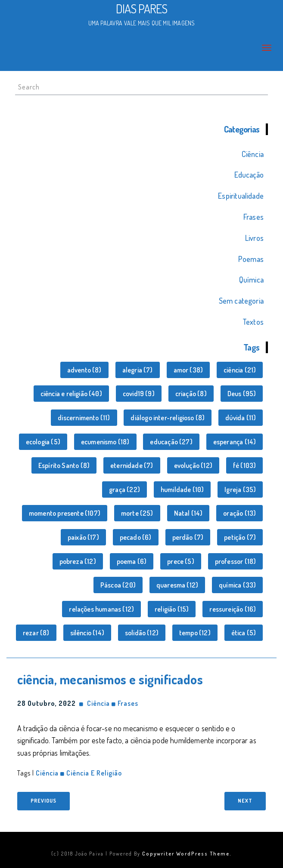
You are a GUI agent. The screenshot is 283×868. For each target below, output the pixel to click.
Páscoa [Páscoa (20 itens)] (118, 585)
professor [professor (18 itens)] (236, 561)
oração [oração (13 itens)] (239, 513)
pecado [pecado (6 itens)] (136, 537)
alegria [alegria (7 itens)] (138, 370)
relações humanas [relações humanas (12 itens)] (101, 609)
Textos (253, 322)
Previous (44, 801)
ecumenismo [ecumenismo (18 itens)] (105, 442)
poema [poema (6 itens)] (132, 561)
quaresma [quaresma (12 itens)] (177, 585)
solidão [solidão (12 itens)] (142, 633)
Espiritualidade (241, 196)
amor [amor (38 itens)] (188, 370)
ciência (47, 773)
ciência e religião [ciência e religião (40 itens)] (71, 394)
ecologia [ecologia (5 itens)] (43, 442)
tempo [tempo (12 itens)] (195, 633)
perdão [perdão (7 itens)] (188, 537)
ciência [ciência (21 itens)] (240, 370)
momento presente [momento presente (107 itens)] (65, 513)
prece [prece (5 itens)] (181, 561)
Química (251, 280)
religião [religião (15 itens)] (172, 609)
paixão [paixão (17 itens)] (83, 537)
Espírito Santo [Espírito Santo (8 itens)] (64, 465)
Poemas (251, 259)
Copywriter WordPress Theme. (187, 854)
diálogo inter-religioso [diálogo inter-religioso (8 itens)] (168, 418)
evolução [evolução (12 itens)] (193, 465)
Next (245, 801)
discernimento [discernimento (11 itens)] (84, 418)
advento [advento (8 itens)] (84, 370)
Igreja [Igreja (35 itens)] (240, 489)
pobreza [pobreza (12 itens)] (78, 561)
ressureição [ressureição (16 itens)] (233, 609)
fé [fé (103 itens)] (244, 465)
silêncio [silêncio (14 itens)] (87, 633)
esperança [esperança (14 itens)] (235, 442)
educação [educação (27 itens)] (171, 442)
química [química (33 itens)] (237, 585)
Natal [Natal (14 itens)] (188, 513)
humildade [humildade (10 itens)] (182, 489)
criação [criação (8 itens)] (191, 394)
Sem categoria (241, 301)
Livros (254, 238)
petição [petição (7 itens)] (240, 537)
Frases (253, 217)
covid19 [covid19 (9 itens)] (139, 394)
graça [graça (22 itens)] (124, 489)
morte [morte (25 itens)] (137, 513)
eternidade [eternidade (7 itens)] (132, 465)
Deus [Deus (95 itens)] (242, 394)
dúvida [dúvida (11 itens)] (241, 418)
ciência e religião (94, 773)
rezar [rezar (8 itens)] (36, 633)
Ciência (253, 154)
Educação (249, 175)
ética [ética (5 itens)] (244, 633)
